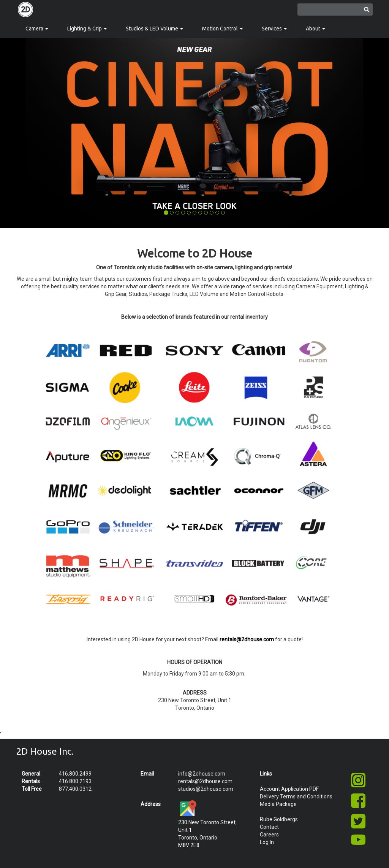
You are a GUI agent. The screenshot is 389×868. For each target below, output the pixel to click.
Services (274, 29)
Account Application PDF (289, 789)
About (315, 29)
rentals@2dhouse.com (205, 781)
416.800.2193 (75, 781)
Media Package (278, 804)
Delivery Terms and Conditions (296, 796)
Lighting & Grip (87, 29)
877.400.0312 (75, 789)
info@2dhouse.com (202, 774)
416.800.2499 (75, 774)
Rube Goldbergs (279, 819)
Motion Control (222, 29)
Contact (269, 827)
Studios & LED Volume (154, 29)
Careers (269, 835)
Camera (37, 29)
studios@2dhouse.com (206, 789)
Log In (267, 842)
